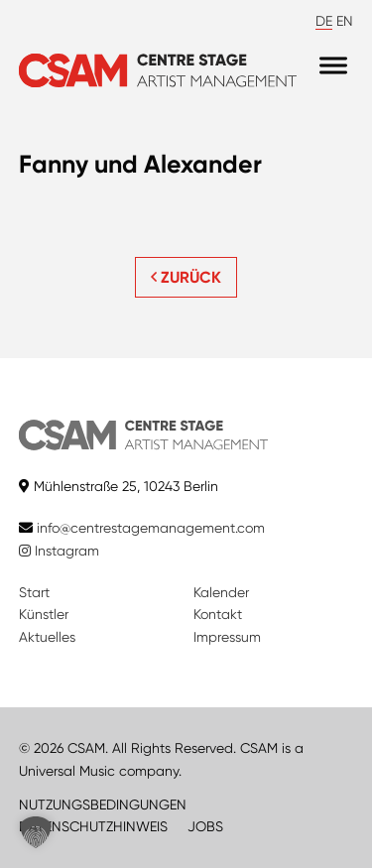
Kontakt (218, 614)
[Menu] (333, 66)
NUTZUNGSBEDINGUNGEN (103, 805)
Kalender (221, 592)
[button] (36, 832)
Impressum (227, 637)
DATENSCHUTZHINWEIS (93, 826)
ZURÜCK (186, 277)
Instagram (59, 551)
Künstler (44, 614)
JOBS (205, 826)
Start (34, 592)
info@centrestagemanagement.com (151, 528)
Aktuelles (47, 637)
